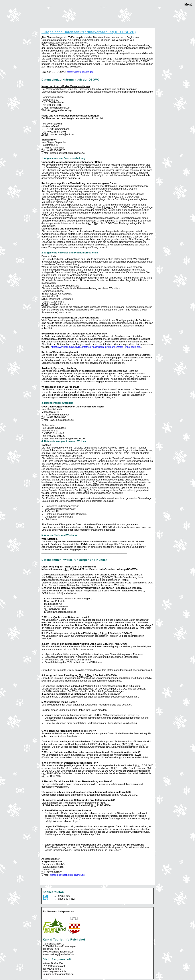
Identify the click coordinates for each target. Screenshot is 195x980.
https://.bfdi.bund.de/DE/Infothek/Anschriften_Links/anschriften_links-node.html (96, 347)
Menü (188, 4)
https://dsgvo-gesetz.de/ (80, 72)
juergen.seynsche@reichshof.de (67, 875)
